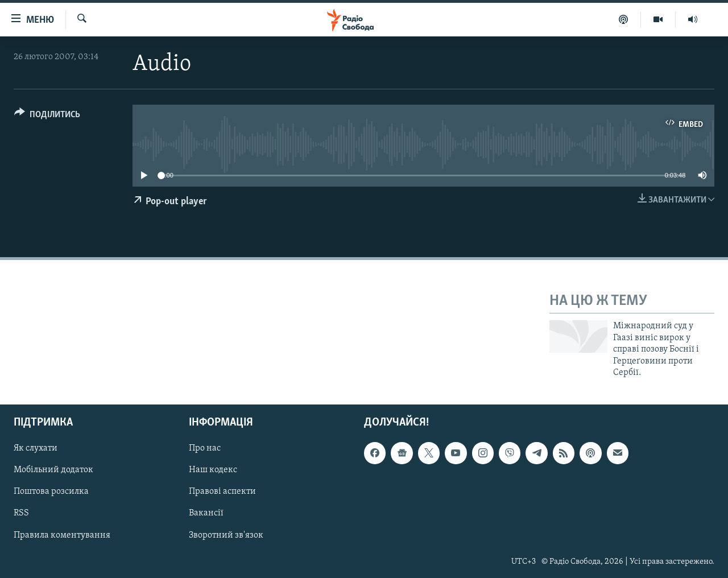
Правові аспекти (222, 492)
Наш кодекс (213, 470)
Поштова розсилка (51, 492)
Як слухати (36, 449)
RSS (21, 514)
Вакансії (206, 514)
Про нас (205, 449)
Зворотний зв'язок (226, 535)
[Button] (47, 116)
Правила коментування (62, 535)
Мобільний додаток (53, 470)
